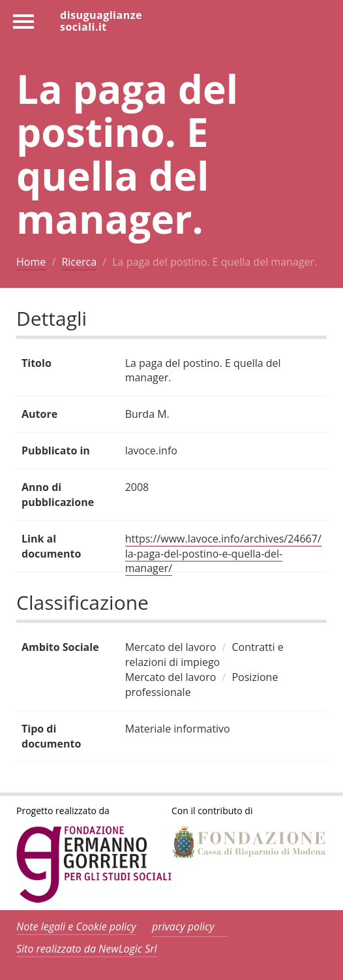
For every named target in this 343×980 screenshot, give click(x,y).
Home (31, 262)
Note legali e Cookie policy (76, 926)
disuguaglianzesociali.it (101, 20)
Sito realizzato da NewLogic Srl (87, 949)
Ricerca (79, 262)
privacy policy (183, 926)
